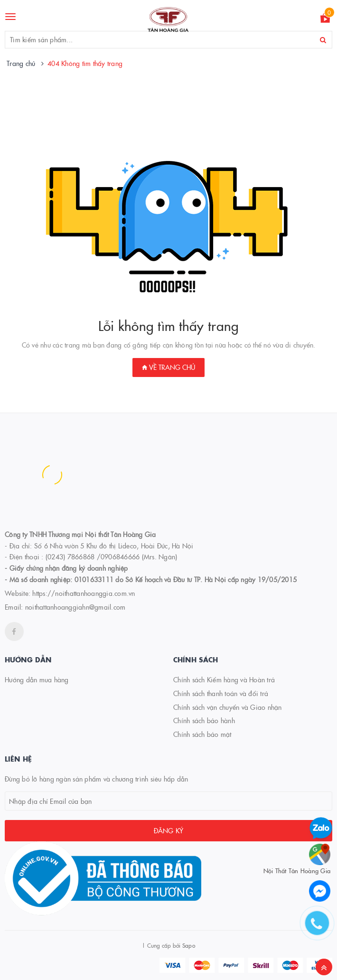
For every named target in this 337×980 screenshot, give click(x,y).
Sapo (189, 945)
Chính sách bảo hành (204, 720)
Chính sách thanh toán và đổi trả (221, 693)
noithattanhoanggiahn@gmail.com (75, 607)
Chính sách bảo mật (202, 734)
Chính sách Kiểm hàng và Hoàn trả (224, 679)
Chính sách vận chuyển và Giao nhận (228, 707)
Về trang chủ (168, 367)
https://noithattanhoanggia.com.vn (84, 593)
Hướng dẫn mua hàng (37, 679)
